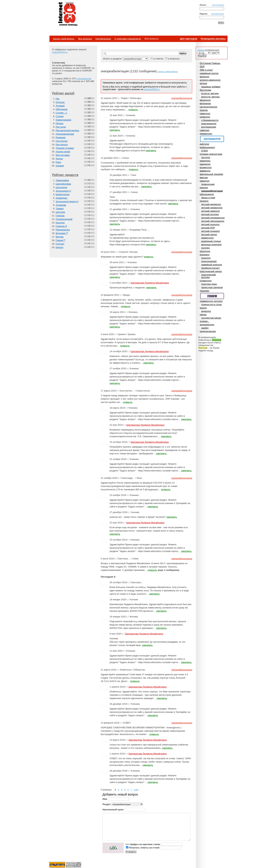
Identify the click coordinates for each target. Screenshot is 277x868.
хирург (203, 315)
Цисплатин (61, 187)
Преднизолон (63, 230)
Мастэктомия (63, 155)
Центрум (60, 212)
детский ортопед (210, 214)
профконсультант (210, 268)
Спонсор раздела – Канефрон (212, 139)
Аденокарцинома (65, 134)
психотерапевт (209, 261)
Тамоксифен (62, 180)
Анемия (60, 166)
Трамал (60, 209)
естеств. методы (210, 93)
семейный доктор (209, 73)
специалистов (84, 79)
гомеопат (205, 130)
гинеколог (205, 117)
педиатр (204, 201)
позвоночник (208, 184)
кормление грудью (211, 241)
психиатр (205, 255)
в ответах (159, 59)
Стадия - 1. (62, 113)
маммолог (205, 171)
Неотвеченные (103, 39)
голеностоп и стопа (211, 304)
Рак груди (61, 127)
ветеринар (205, 103)
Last (136, 790)
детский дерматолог (212, 208)
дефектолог (207, 238)
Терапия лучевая (65, 148)
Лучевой (60, 106)
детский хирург (209, 234)
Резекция (61, 137)
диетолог (205, 144)
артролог (205, 77)
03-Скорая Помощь (210, 63)
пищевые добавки (211, 87)
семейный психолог (212, 265)
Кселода (60, 223)
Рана (58, 162)
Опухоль (60, 102)
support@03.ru (60, 52)
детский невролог (211, 211)
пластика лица (209, 284)
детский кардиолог (211, 204)
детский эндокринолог (213, 218)
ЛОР (202, 67)
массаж (204, 177)
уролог (203, 308)
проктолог (205, 251)
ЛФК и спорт (206, 70)
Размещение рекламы (213, 39)
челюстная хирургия (212, 287)
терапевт (205, 291)
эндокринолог (207, 325)
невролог (205, 181)
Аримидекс (62, 198)
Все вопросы (85, 39)
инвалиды (205, 161)
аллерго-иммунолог (210, 80)
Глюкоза (60, 216)
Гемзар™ (61, 240)
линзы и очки (208, 198)
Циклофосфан (63, 184)
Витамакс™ (62, 233)
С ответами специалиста (128, 39)
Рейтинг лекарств (65, 175)
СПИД (204, 151)
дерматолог (206, 134)
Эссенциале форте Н (67, 201)
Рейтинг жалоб (63, 93)
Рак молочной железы (67, 130)
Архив (201, 50)
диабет (205, 328)
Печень (60, 123)
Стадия (60, 116)
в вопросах (174, 59)
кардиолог (205, 164)
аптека (203, 83)
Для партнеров (189, 39)
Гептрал (60, 244)
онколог (204, 188)
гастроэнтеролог (209, 107)
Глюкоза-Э (61, 226)
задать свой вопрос (168, 72)
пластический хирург (211, 271)
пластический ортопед (208, 276)
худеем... (205, 321)
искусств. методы (210, 97)
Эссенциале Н (63, 191)
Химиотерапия (63, 120)
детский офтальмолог (213, 221)
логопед (205, 248)
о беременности (210, 120)
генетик (204, 110)
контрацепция (209, 127)
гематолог (205, 113)
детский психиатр (210, 231)
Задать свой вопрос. (64, 39)
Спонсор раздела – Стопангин (212, 296)
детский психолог (210, 224)
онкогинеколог (209, 124)
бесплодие (206, 90)
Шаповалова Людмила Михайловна (150, 283)
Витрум (60, 237)
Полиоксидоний (64, 219)
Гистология (62, 141)
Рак (58, 99)
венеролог (205, 100)
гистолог (206, 157)
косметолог (206, 167)
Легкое (59, 159)
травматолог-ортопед (211, 301)
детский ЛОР (208, 228)
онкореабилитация (212, 191)
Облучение (62, 109)
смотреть (115, 130)
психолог (206, 258)
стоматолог (206, 281)
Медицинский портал (68, 14)
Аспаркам (61, 205)
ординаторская (208, 331)
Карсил (59, 247)
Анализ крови (63, 152)
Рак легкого (62, 145)
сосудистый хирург (211, 318)
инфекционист (207, 147)
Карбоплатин (63, 194)
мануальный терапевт (212, 174)
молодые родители (211, 245)
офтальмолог (207, 194)
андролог (206, 311)
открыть (133, 110)
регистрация (218, 5)
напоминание (218, 14)
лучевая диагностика (211, 154)
